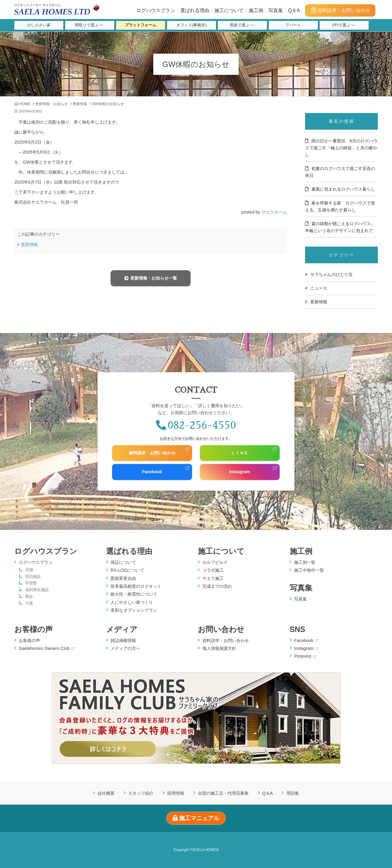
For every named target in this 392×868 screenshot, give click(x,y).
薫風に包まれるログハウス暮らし (343, 189)
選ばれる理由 (195, 10)
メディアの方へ (125, 648)
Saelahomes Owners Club (47, 648)
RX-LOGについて (127, 570)
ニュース (319, 288)
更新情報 (80, 104)
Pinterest (305, 656)
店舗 (29, 570)
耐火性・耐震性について (134, 594)
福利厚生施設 (37, 590)
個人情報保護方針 (219, 648)
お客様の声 (33, 629)
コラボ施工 (213, 570)
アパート (293, 25)
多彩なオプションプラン (134, 610)
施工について (229, 10)
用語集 (293, 793)
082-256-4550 (196, 425)
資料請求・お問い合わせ (341, 10)
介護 (29, 603)
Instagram (240, 472)
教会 (29, 597)
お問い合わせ (221, 629)
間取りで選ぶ (89, 25)
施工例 (256, 10)
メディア (122, 629)
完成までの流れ (217, 586)
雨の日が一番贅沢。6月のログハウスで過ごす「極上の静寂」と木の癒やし (341, 148)
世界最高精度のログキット (136, 586)
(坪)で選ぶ (344, 25)
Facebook (152, 472)
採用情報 (176, 793)
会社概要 (106, 793)
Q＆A (294, 10)
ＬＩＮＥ (240, 453)
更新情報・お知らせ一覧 (150, 278)
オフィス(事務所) (191, 25)
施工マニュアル (196, 818)
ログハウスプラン (156, 10)
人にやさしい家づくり (132, 602)
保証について (123, 562)
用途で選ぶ (242, 25)
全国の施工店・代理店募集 (223, 793)
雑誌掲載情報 (123, 640)
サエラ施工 (213, 578)
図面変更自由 (123, 578)
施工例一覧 (305, 562)
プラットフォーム (141, 25)
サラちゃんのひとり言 (331, 274)
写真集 (276, 10)
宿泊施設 (33, 577)
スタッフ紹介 (141, 793)
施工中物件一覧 (309, 570)
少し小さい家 (39, 25)
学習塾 (31, 583)
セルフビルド (215, 562)
